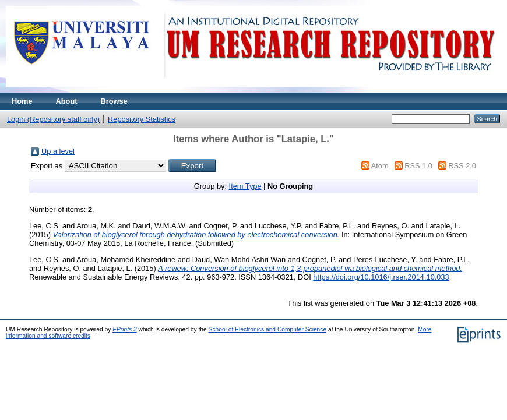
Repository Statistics (142, 119)
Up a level (58, 151)
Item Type (245, 186)
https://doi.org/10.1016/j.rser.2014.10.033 (381, 277)
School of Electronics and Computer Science (268, 329)
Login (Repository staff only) (53, 119)
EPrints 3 (125, 329)
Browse (114, 101)
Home (22, 101)
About (67, 101)
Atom (380, 166)
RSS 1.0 (418, 166)
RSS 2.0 (462, 166)
